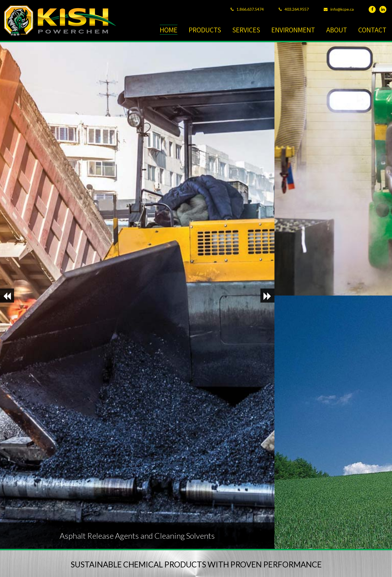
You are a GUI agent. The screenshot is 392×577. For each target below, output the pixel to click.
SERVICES (246, 30)
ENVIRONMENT (293, 30)
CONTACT (372, 30)
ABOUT (337, 30)
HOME (169, 30)
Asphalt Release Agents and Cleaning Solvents (137, 536)
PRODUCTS (205, 30)
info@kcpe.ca (342, 9)
